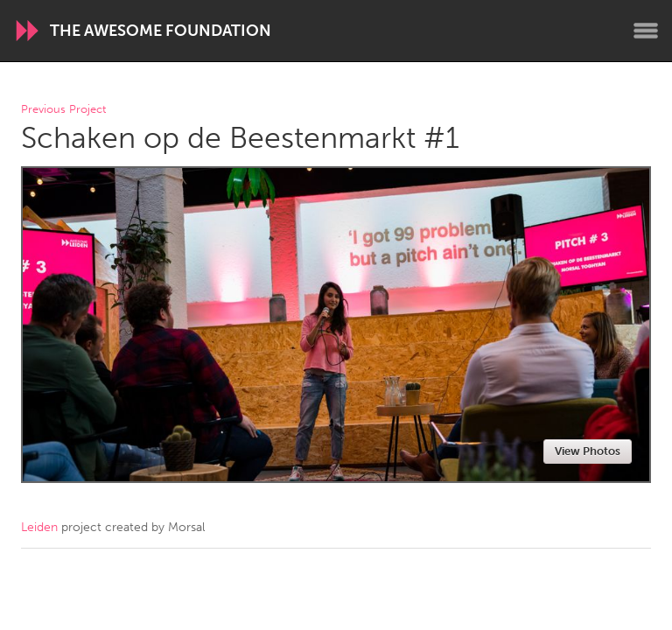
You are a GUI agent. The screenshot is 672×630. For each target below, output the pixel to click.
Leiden (39, 527)
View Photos (588, 451)
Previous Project (63, 110)
